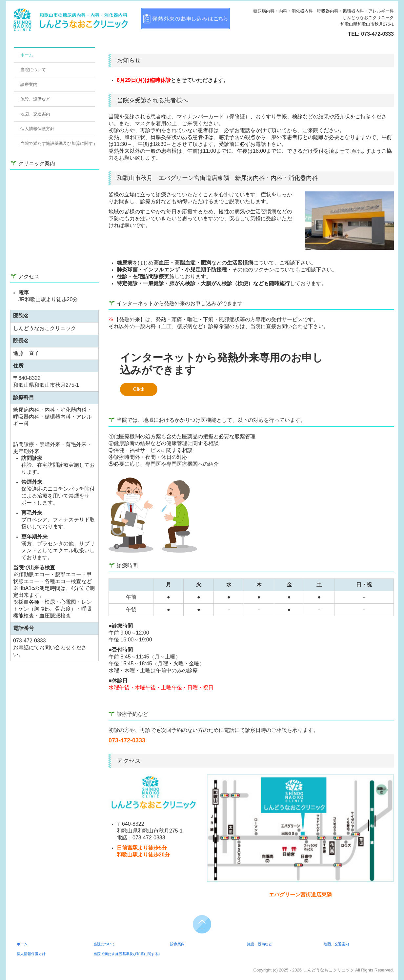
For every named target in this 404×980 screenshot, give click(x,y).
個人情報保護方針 (37, 129)
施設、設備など (35, 99)
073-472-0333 (377, 34)
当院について (33, 70)
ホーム (27, 55)
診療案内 (29, 84)
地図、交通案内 (35, 114)
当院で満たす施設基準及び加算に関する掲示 (58, 143)
